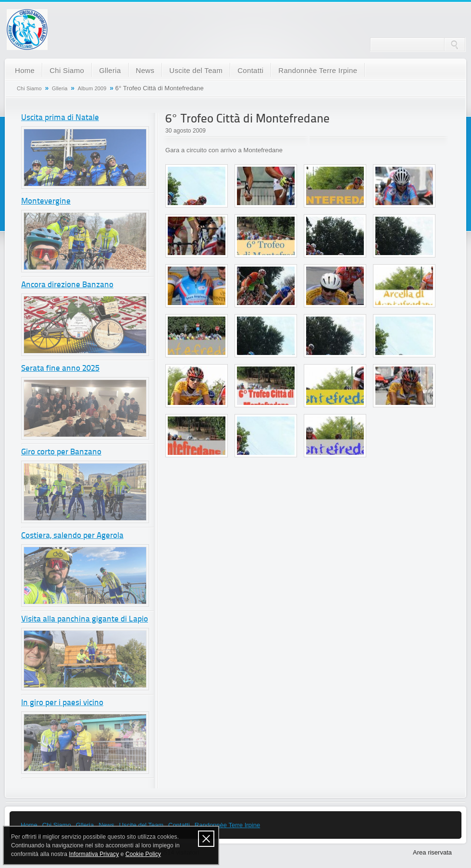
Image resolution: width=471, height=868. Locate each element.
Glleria (110, 70)
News (145, 70)
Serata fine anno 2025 (60, 369)
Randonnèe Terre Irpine (318, 70)
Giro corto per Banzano (61, 452)
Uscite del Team (196, 70)
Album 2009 (92, 88)
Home (25, 70)
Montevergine (46, 202)
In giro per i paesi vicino (62, 703)
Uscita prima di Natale (60, 118)
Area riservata (432, 852)
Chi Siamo (67, 70)
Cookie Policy (143, 854)
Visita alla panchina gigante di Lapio (85, 619)
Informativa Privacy (94, 854)
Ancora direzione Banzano (67, 285)
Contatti (250, 70)
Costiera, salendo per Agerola (72, 536)
